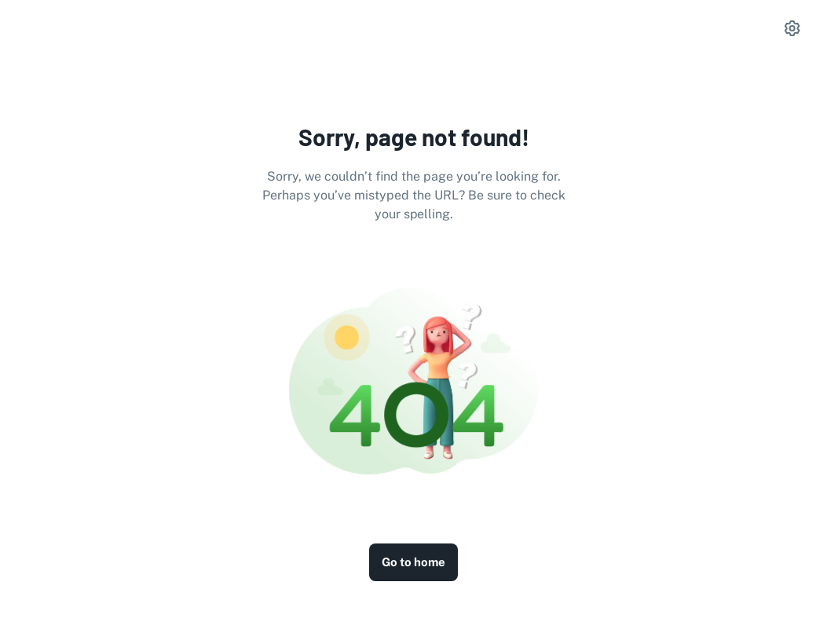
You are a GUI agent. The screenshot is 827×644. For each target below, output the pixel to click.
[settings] (792, 28)
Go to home (413, 562)
